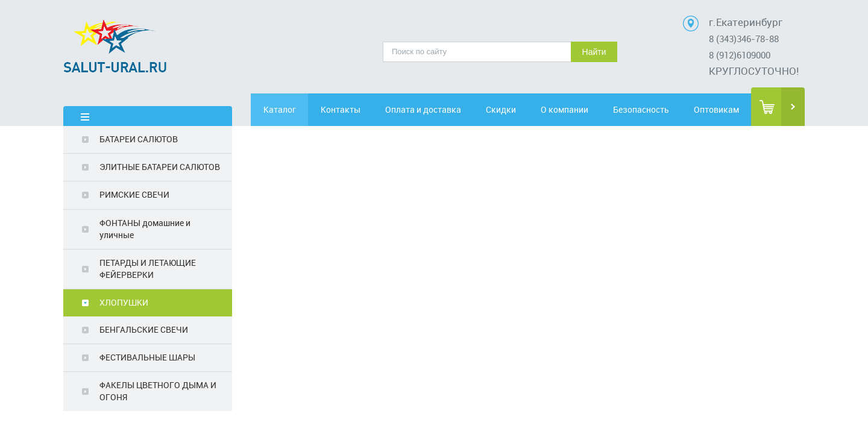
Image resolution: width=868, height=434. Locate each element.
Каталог (285, 109)
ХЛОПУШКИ (124, 302)
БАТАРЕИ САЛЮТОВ (139, 139)
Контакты (354, 109)
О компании (580, 109)
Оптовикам (717, 109)
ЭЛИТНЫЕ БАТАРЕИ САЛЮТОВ (160, 167)
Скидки (511, 109)
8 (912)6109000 (740, 55)
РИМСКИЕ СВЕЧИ (134, 194)
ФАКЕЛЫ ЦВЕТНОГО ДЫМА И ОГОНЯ (158, 391)
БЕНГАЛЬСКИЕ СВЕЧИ (144, 329)
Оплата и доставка (432, 109)
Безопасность (648, 109)
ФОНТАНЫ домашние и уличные (145, 229)
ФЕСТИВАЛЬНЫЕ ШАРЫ (147, 357)
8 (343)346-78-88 (744, 39)
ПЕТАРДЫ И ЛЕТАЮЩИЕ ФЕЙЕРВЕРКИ (148, 269)
